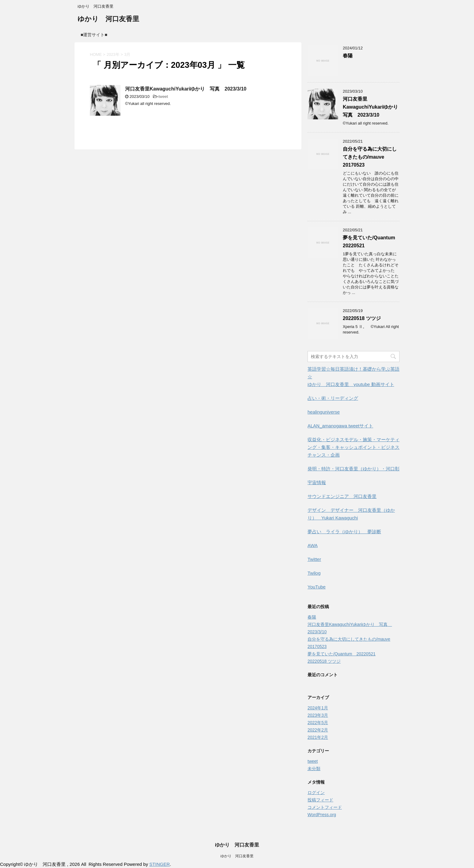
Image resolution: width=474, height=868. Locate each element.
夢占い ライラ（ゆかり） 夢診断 (344, 532)
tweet (163, 96)
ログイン (316, 793)
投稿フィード (320, 800)
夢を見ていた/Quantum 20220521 (342, 654)
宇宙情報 (317, 482)
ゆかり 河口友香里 (108, 19)
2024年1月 (318, 708)
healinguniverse (324, 412)
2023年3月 (318, 715)
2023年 (113, 54)
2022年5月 (318, 723)
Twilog (314, 573)
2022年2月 (318, 730)
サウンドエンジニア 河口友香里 (342, 496)
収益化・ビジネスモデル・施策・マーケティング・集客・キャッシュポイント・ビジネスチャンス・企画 (354, 447)
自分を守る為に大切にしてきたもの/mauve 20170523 (370, 157)
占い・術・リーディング (333, 398)
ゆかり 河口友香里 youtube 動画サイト (351, 384)
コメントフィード (325, 807)
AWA (313, 545)
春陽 (348, 56)
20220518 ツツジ (362, 318)
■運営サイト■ (94, 35)
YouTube (317, 587)
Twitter (314, 559)
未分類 (314, 769)
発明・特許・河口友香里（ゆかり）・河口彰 (354, 469)
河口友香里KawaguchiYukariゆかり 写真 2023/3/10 (186, 89)
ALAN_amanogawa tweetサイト (340, 426)
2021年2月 (318, 737)
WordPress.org (322, 815)
